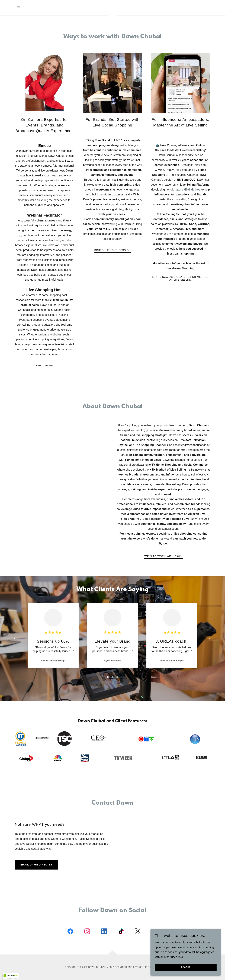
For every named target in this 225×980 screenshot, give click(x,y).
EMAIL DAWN (45, 366)
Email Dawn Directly (36, 865)
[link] (70, 932)
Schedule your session (112, 250)
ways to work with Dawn (163, 556)
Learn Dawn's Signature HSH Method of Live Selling (180, 278)
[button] (18, 8)
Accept (186, 967)
